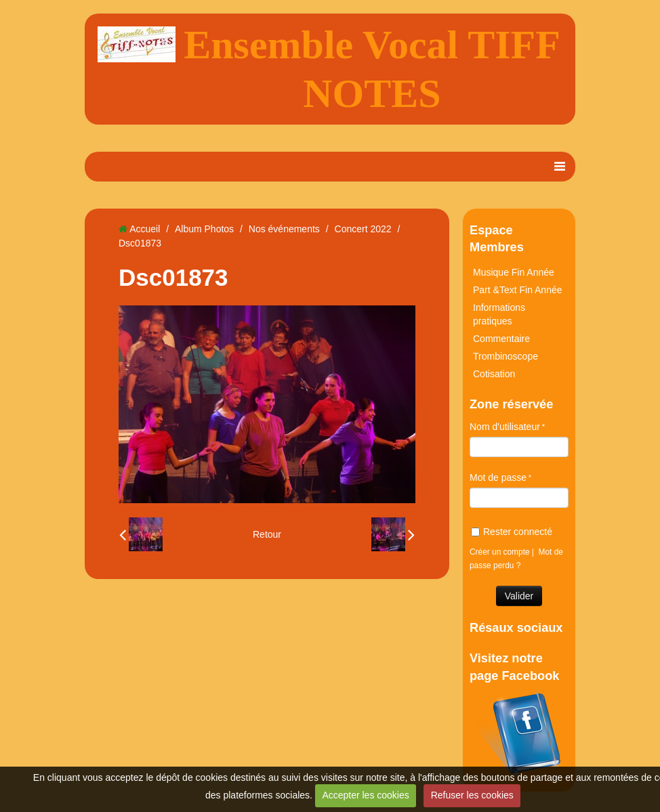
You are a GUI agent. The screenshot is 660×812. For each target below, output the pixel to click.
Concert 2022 (363, 229)
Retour (267, 534)
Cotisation (494, 374)
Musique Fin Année (514, 272)
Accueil (145, 229)
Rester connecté (512, 532)
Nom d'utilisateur (505, 427)
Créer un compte (500, 552)
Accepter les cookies (365, 795)
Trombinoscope (506, 356)
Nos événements (284, 229)
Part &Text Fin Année (518, 290)
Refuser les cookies (472, 795)
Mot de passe (498, 477)
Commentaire (501, 339)
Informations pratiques (499, 314)
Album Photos (204, 229)
